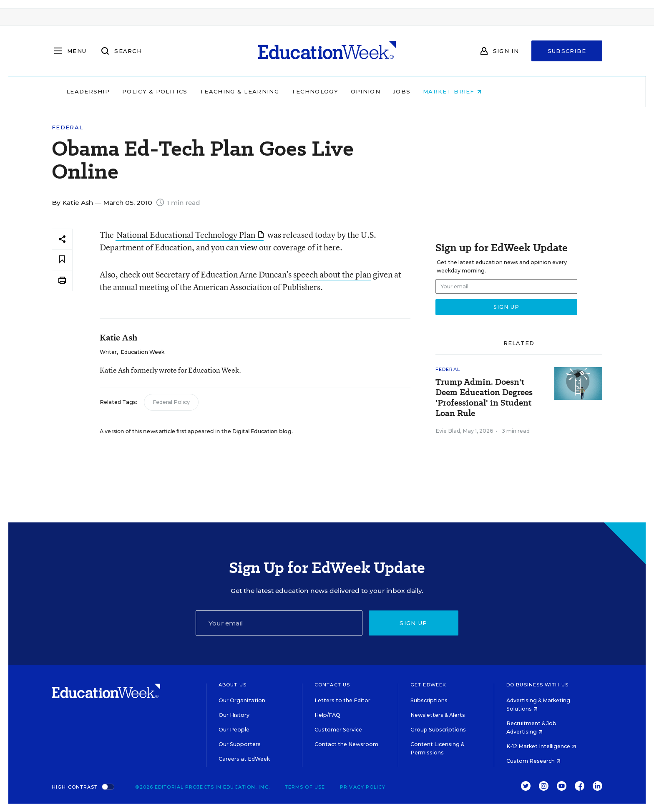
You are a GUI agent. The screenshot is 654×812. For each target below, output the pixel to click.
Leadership (141, 91)
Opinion (419, 91)
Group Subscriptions (438, 730)
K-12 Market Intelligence (541, 746)
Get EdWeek (428, 685)
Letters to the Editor (342, 700)
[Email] (279, 623)
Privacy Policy (363, 787)
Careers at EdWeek (244, 759)
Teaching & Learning (293, 91)
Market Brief (506, 91)
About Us (233, 685)
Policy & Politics (208, 91)
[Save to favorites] (62, 260)
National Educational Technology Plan (190, 235)
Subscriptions (429, 700)
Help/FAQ (327, 715)
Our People (234, 730)
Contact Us (332, 685)
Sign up (413, 623)
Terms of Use (305, 787)
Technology (368, 91)
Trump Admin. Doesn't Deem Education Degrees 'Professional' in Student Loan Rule (484, 398)
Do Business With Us (537, 685)
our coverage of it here (299, 247)
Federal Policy (171, 402)
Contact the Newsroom (346, 744)
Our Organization (242, 700)
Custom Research (533, 761)
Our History (234, 715)
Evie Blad (448, 431)
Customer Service (338, 730)
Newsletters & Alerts (438, 715)
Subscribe (567, 51)
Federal (67, 127)
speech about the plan (332, 274)
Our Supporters (240, 744)
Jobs (455, 91)
